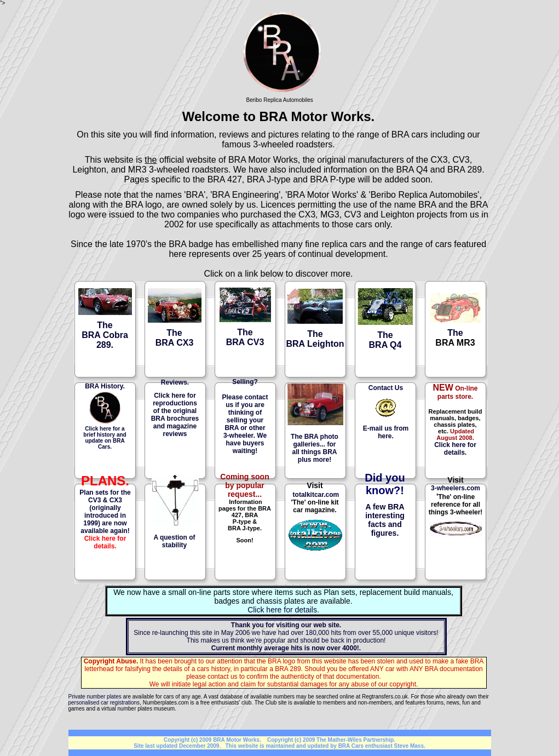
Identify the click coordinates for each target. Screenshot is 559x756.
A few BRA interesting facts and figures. (385, 520)
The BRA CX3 (175, 338)
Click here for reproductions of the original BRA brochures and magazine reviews (175, 415)
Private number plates (95, 697)
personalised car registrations (104, 703)
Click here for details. (455, 449)
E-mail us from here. (386, 432)
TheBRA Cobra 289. (105, 335)
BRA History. (105, 386)
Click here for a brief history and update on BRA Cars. (105, 438)
